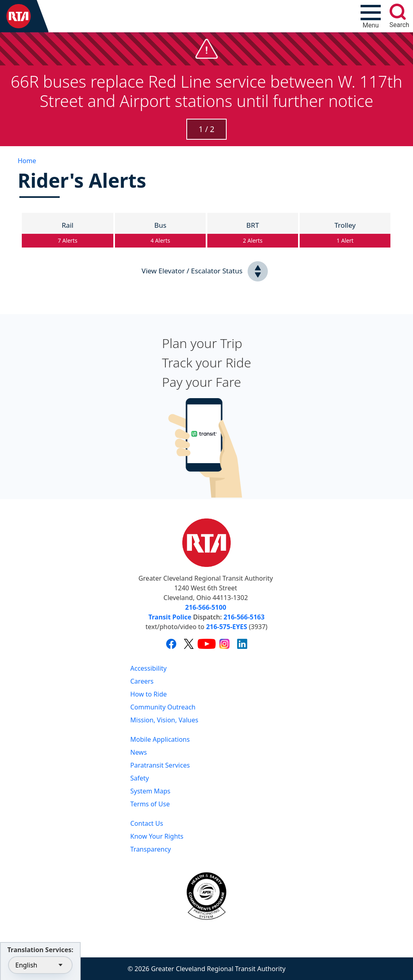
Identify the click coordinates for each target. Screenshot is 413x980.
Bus (160, 234)
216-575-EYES (227, 627)
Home (27, 161)
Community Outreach (163, 707)
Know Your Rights (157, 836)
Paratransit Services (160, 765)
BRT (253, 234)
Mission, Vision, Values (164, 720)
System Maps (150, 791)
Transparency (151, 849)
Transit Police (170, 617)
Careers (142, 681)
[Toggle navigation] (371, 16)
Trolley (345, 234)
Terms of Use (150, 804)
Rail (68, 234)
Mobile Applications (160, 739)
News (139, 752)
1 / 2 (206, 129)
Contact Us (147, 823)
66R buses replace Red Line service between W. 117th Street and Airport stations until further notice (206, 91)
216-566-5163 (244, 617)
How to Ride (149, 694)
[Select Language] (40, 965)
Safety (140, 778)
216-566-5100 (206, 607)
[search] (398, 12)
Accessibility (148, 668)
